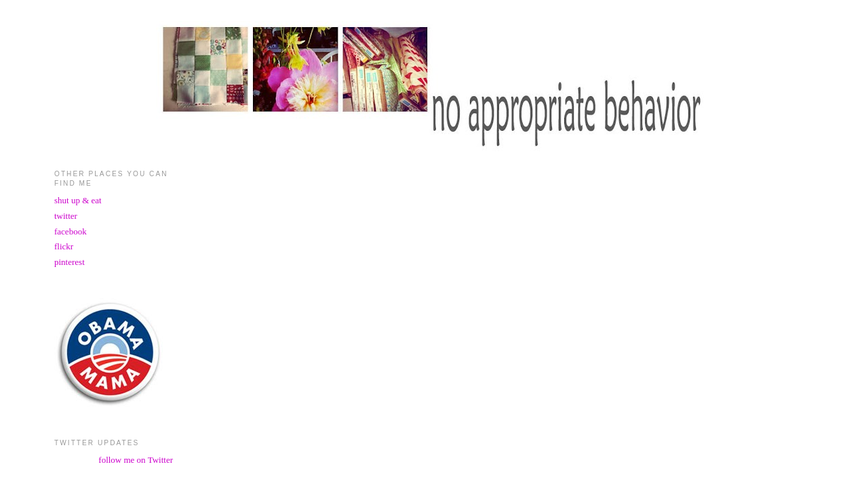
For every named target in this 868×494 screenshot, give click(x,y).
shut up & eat (78, 200)
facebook (71, 231)
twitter (66, 216)
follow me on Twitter (136, 460)
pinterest (70, 262)
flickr (64, 246)
